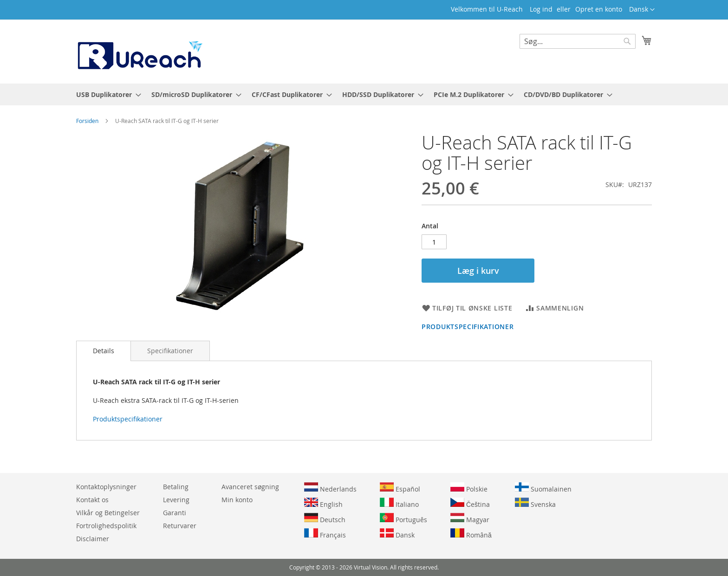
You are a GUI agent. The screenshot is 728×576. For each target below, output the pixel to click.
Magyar (470, 518)
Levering (176, 500)
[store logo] (139, 51)
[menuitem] (106, 94)
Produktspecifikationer (468, 327)
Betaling (176, 487)
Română (471, 534)
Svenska (535, 503)
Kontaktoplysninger (106, 487)
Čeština (470, 503)
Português (403, 518)
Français (325, 534)
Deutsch (325, 518)
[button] (642, 10)
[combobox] (578, 41)
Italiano (399, 503)
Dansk (397, 534)
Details (104, 351)
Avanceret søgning (250, 487)
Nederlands (330, 488)
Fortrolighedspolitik (106, 526)
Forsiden (87, 121)
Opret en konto (599, 9)
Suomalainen (543, 488)
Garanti (175, 513)
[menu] (364, 94)
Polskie (469, 488)
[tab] (104, 351)
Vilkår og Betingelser (108, 513)
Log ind (541, 9)
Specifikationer (170, 351)
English (323, 503)
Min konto (237, 500)
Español (400, 488)
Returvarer (180, 526)
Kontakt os (92, 500)
